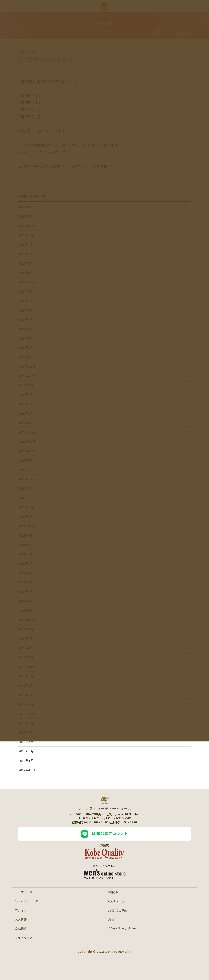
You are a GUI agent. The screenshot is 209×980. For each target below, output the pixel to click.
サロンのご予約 (117, 910)
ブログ (111, 919)
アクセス (21, 910)
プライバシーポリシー (121, 928)
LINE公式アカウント (105, 834)
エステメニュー (117, 901)
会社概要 (21, 928)
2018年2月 (26, 751)
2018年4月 (26, 742)
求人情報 (21, 919)
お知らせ (113, 892)
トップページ (24, 892)
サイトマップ (24, 937)
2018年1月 (26, 761)
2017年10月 (27, 770)
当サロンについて (27, 901)
